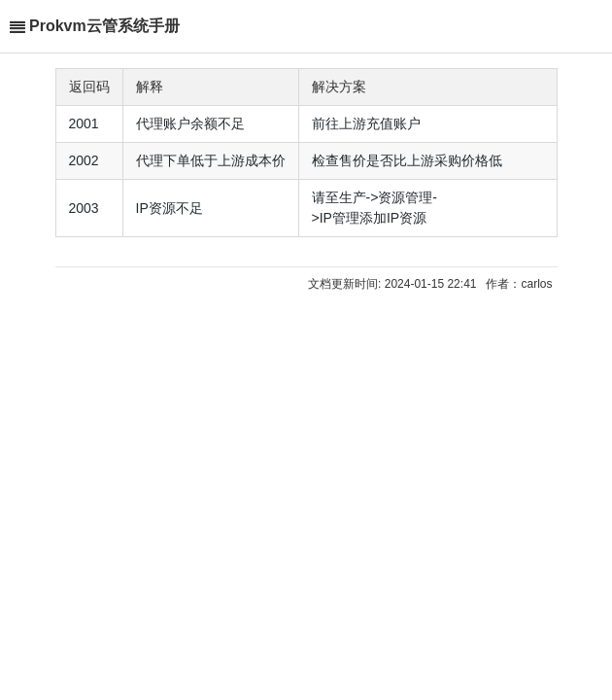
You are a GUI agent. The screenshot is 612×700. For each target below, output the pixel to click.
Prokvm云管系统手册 (104, 26)
